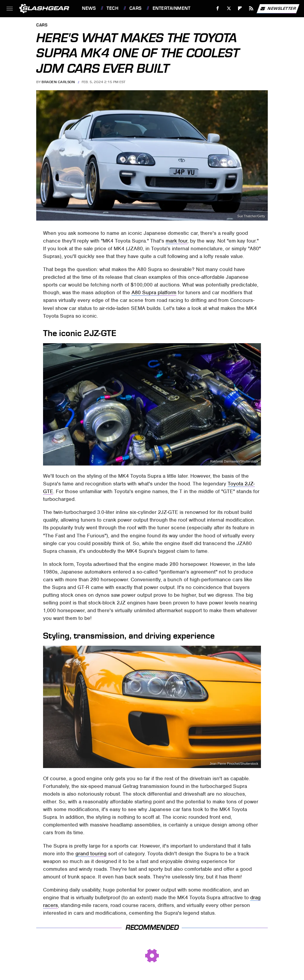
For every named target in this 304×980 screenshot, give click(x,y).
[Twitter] (229, 8)
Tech (113, 8)
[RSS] (251, 8)
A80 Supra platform (154, 292)
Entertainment (172, 8)
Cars (136, 8)
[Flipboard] (240, 8)
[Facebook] (218, 8)
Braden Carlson (58, 82)
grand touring (91, 854)
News (89, 8)
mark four (176, 241)
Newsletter (278, 9)
